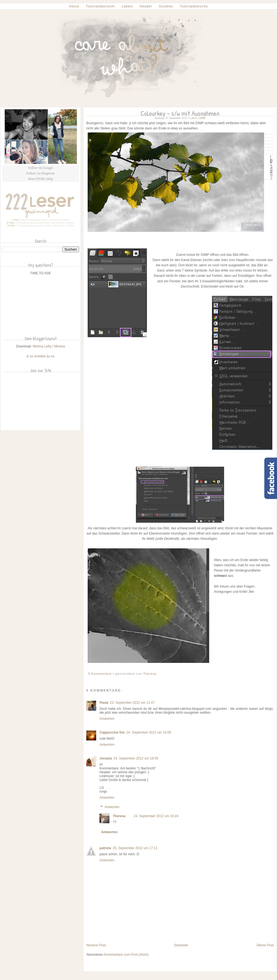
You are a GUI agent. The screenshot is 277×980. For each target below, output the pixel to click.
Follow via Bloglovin (41, 173)
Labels (127, 6)
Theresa (150, 674)
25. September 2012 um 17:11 (135, 848)
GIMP (202, 118)
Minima (60, 346)
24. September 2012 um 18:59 (136, 758)
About (74, 6)
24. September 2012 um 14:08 (149, 732)
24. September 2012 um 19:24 (156, 816)
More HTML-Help (41, 179)
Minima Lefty (42, 346)
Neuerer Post (96, 945)
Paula (104, 703)
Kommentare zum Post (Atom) (126, 955)
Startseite (181, 945)
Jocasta (106, 758)
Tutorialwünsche (194, 6)
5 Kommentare (101, 674)
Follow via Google (41, 168)
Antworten (107, 719)
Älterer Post (265, 945)
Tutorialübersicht (100, 6)
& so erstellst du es (40, 356)
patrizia (105, 848)
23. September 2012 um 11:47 (132, 703)
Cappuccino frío (112, 732)
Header (146, 6)
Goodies (166, 6)
